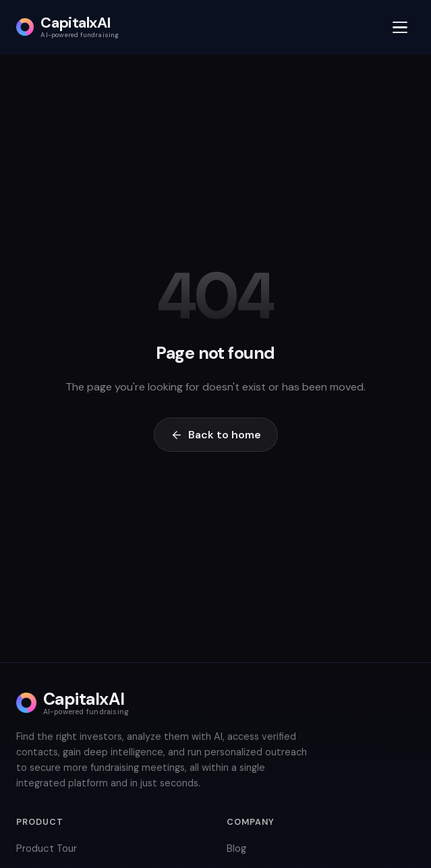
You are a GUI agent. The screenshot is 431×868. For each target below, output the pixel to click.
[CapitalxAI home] (68, 27)
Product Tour (47, 848)
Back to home (216, 435)
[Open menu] (400, 27)
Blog (237, 848)
